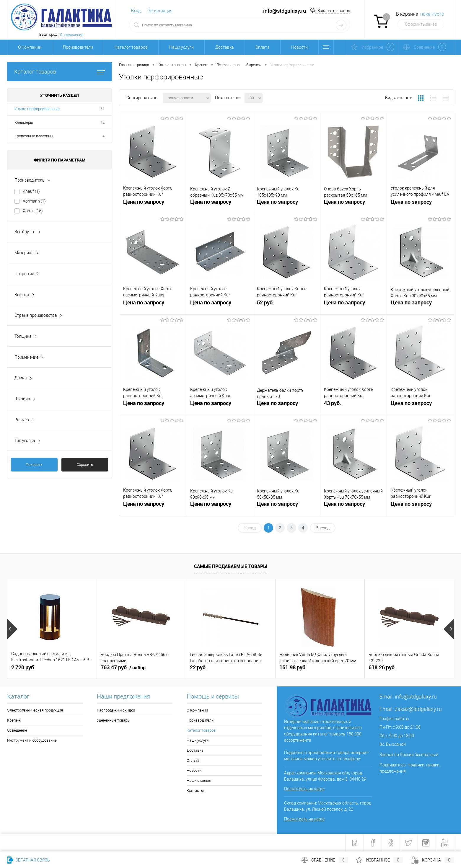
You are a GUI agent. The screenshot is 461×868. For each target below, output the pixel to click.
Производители (78, 47)
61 (102, 109)
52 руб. (286, 305)
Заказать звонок (334, 11)
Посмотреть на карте (304, 789)
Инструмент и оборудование (32, 740)
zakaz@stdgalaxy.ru (418, 709)
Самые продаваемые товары (231, 566)
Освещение (17, 730)
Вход (136, 11)
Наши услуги (181, 47)
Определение (72, 35)
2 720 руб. (23, 667)
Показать (34, 465)
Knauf (31, 191)
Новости (299, 47)
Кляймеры (24, 122)
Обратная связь (28, 860)
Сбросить (85, 465)
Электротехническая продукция (35, 710)
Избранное (379, 860)
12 (102, 122)
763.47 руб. (123, 668)
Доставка (225, 47)
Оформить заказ (421, 24)
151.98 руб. (293, 667)
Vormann (34, 201)
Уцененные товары (114, 720)
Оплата (263, 47)
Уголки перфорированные (37, 109)
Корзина (432, 860)
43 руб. (354, 406)
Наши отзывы (199, 780)
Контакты (195, 790)
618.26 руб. (382, 667)
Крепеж (14, 720)
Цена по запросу (144, 202)
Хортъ (33, 211)
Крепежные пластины (34, 136)
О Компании (30, 47)
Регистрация (160, 11)
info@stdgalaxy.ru (416, 697)
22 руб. (198, 667)
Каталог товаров (131, 47)
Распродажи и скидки (116, 710)
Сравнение (325, 860)
